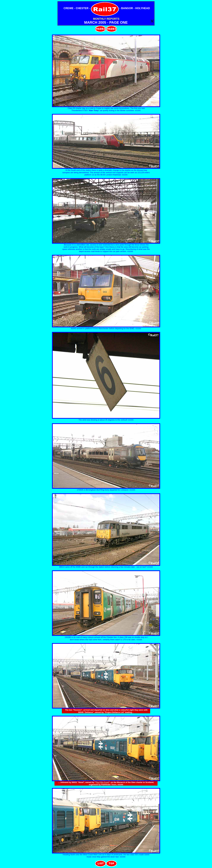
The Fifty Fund (102, 782)
